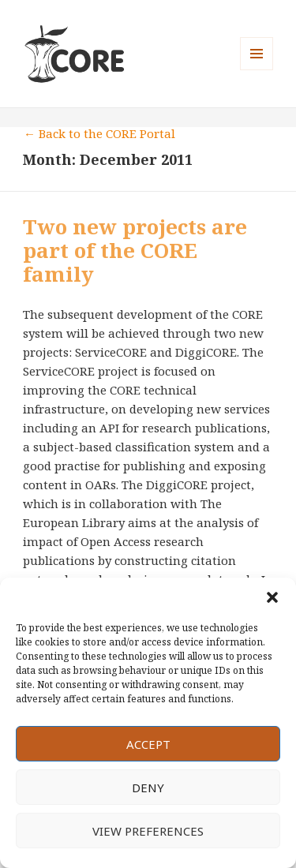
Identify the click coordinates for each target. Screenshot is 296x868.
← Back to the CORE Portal (99, 133)
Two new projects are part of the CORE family (135, 250)
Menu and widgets (257, 70)
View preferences (148, 831)
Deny (148, 788)
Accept (148, 744)
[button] (272, 597)
